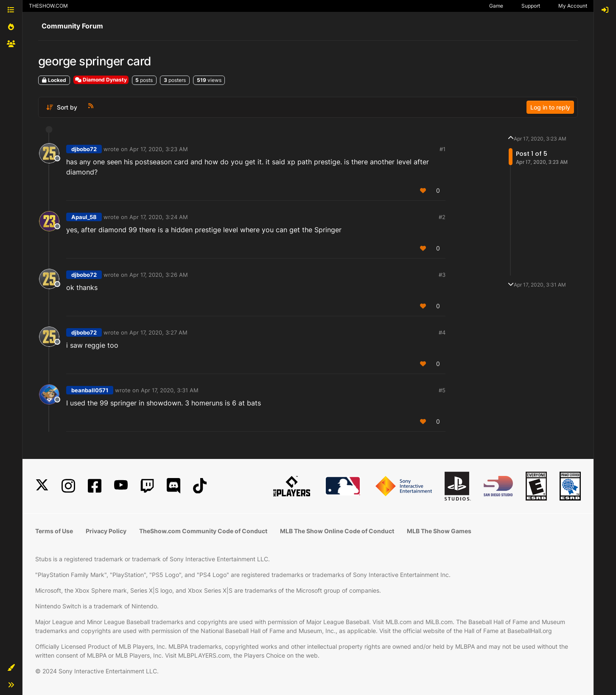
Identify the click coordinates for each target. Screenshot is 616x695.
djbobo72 (84, 149)
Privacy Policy (106, 531)
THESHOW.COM (48, 6)
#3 (442, 275)
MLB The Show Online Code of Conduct (337, 531)
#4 (442, 332)
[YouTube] (121, 486)
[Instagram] (68, 486)
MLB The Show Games (439, 531)
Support (531, 6)
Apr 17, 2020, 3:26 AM (159, 275)
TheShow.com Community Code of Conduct (203, 531)
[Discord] (174, 486)
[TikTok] (200, 486)
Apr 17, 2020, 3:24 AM (159, 217)
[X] (42, 486)
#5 (442, 390)
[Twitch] (147, 486)
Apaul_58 (84, 217)
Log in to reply (550, 107)
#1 (442, 149)
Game (496, 6)
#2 (442, 217)
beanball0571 (90, 390)
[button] (11, 668)
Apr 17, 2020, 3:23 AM (159, 149)
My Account (573, 6)
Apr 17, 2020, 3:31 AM (170, 390)
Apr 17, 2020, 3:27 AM (158, 332)
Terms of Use (54, 531)
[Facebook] (95, 486)
